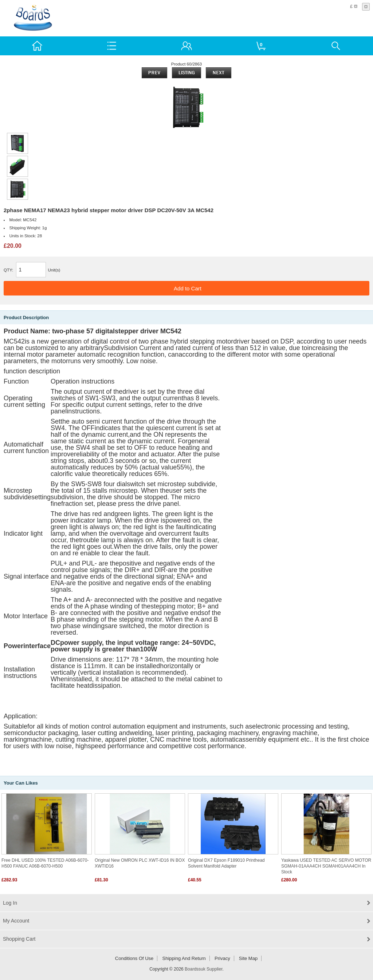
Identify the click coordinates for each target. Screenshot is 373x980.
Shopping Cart (19, 939)
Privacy (222, 958)
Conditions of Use (134, 958)
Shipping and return (184, 958)
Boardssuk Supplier (203, 969)
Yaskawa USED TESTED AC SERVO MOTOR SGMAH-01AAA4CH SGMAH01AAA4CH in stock (326, 866)
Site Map (248, 958)
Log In (10, 903)
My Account (16, 921)
